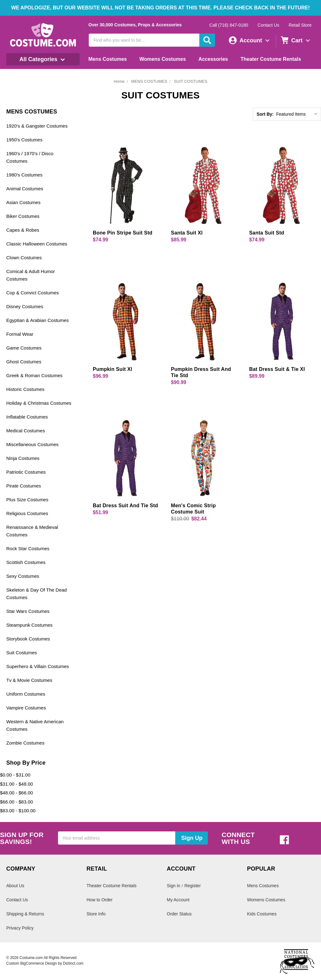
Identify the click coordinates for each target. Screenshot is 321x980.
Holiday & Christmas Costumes (39, 403)
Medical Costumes (26, 431)
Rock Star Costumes (28, 548)
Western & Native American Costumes (35, 725)
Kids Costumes (262, 914)
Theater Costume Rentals (271, 59)
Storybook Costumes (28, 639)
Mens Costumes (108, 59)
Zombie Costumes (25, 743)
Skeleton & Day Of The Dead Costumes (37, 594)
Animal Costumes (25, 189)
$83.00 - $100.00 (18, 811)
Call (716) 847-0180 (229, 25)
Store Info (96, 914)
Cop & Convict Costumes (33, 293)
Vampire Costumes (26, 708)
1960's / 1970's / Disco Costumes (30, 157)
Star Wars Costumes (28, 611)
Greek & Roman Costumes (34, 375)
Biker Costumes (23, 216)
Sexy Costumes (23, 576)
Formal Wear (20, 334)
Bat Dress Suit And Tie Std (125, 506)
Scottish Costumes (26, 562)
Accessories (213, 59)
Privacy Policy (20, 928)
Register (192, 886)
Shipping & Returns (25, 914)
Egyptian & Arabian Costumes (37, 320)
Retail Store (300, 25)
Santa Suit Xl (187, 233)
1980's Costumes (24, 175)
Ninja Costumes (23, 458)
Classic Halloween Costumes (37, 244)
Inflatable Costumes (27, 417)
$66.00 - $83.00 (16, 802)
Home (119, 81)
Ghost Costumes (24, 362)
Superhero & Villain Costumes (38, 666)
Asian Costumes (23, 202)
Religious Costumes (27, 513)
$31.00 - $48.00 (16, 784)
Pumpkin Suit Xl (113, 369)
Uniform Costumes (26, 694)
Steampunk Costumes (29, 625)
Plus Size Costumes (27, 500)
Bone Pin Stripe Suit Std (123, 233)
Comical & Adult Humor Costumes (31, 275)
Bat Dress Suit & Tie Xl (277, 369)
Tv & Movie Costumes (29, 680)
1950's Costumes (24, 140)
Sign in (174, 886)
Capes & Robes (23, 230)
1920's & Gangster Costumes (37, 126)
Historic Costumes (25, 389)
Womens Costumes (163, 59)
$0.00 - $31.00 (15, 775)
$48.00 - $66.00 (16, 793)
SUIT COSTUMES (191, 81)
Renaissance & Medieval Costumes (32, 531)
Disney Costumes (25, 306)
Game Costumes (24, 348)
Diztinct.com (73, 963)
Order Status (179, 914)
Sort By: (265, 114)
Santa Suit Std (267, 233)
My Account (178, 900)
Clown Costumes (24, 258)
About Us (15, 886)
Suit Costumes (22, 653)
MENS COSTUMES (149, 81)
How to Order (100, 900)
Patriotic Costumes (26, 472)
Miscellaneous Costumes (32, 444)
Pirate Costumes (24, 486)
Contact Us (268, 25)
